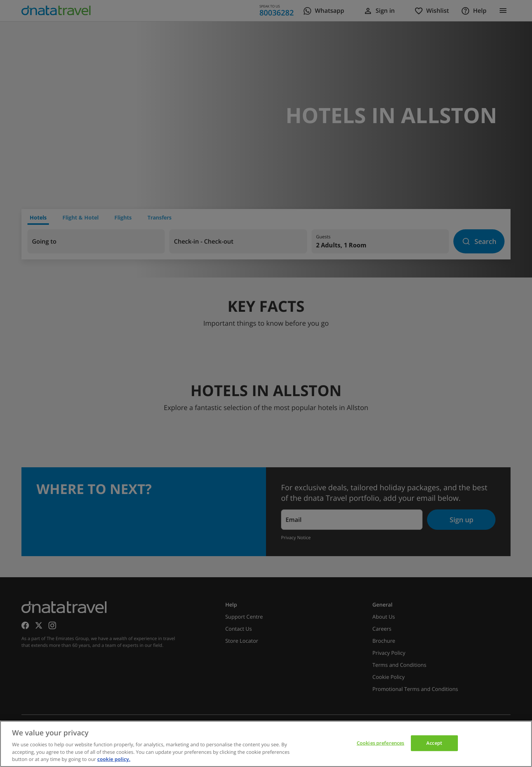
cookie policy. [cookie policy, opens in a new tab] (114, 759)
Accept (434, 743)
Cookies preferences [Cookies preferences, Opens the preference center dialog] (380, 743)
